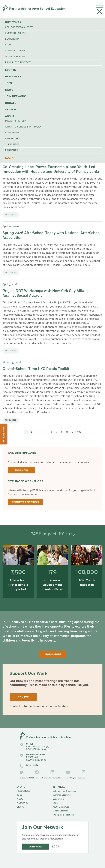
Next (78, 432)
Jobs (8, 83)
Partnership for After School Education (37, 9)
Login (9, 158)
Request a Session (25, 502)
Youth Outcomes (15, 51)
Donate (11, 103)
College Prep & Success (19, 27)
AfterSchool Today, (29, 249)
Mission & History (15, 121)
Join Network (15, 97)
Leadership (12, 39)
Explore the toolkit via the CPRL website (26, 412)
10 (72, 432)
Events (10, 70)
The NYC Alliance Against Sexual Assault (27, 303)
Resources (13, 77)
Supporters (12, 145)
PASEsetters (12, 139)
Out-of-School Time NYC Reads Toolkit (36, 369)
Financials (11, 150)
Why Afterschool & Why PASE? (23, 127)
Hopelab (18, 191)
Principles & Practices (18, 62)
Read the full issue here (76, 265)
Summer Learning (16, 33)
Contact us (17, 706)
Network (22, 803)
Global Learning (15, 57)
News (9, 90)
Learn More (53, 655)
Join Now (21, 471)
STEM (8, 45)
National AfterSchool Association (53, 245)
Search (11, 110)
